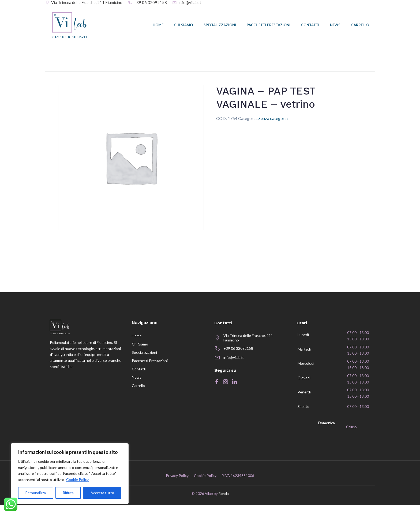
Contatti (311, 26)
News (336, 26)
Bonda (224, 504)
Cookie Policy (77, 480)
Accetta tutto (102, 493)
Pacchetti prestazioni (269, 26)
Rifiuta (68, 493)
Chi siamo (184, 26)
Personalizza (35, 493)
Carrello (361, 26)
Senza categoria (273, 121)
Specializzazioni (220, 26)
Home (159, 26)
